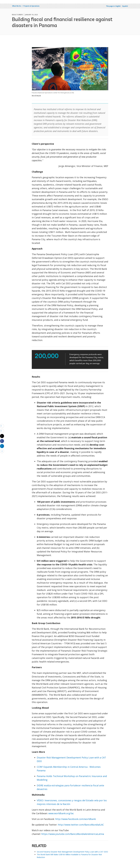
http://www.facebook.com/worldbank (76, 819)
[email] (2, 426)
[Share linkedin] (2, 446)
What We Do (17, 6)
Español (125, 6)
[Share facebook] (2, 441)
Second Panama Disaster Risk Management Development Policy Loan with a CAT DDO (72, 852)
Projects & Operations (31, 6)
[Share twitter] (2, 436)
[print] (2, 431)
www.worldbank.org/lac (61, 813)
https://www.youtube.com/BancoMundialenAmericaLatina (73, 834)
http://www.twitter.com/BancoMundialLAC (81, 825)
